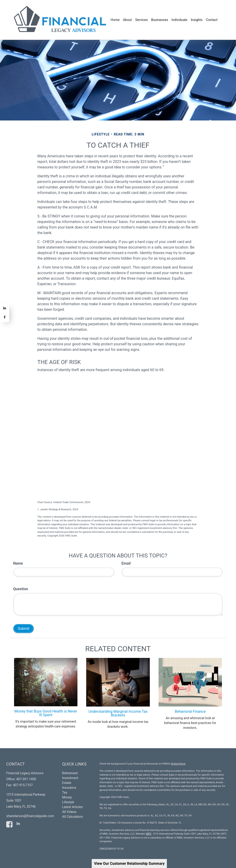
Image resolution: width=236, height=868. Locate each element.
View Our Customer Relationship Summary (129, 864)
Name (18, 563)
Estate (67, 783)
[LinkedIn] (5, 308)
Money (67, 797)
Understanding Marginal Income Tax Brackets (118, 713)
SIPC (149, 834)
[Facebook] (5, 318)
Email (126, 563)
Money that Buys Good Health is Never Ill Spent (46, 713)
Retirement (70, 773)
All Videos (69, 812)
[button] (128, 20)
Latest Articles (73, 807)
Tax (65, 792)
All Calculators (73, 817)
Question (21, 589)
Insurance (69, 788)
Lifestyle (68, 802)
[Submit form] (24, 629)
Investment (70, 778)
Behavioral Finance (190, 711)
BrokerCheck (178, 764)
